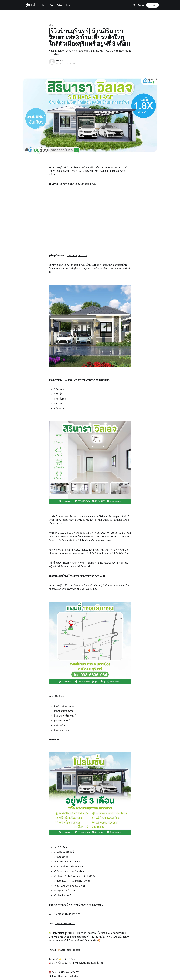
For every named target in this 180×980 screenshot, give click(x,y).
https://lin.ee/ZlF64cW (68, 976)
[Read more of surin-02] (52, 62)
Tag (52, 5)
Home (44, 5)
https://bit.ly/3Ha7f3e (77, 255)
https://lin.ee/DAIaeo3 (65, 924)
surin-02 (60, 60)
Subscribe (153, 5)
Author (60, 5)
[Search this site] (134, 5)
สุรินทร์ (52, 25)
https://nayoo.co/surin (70, 950)
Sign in (141, 5)
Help (68, 5)
